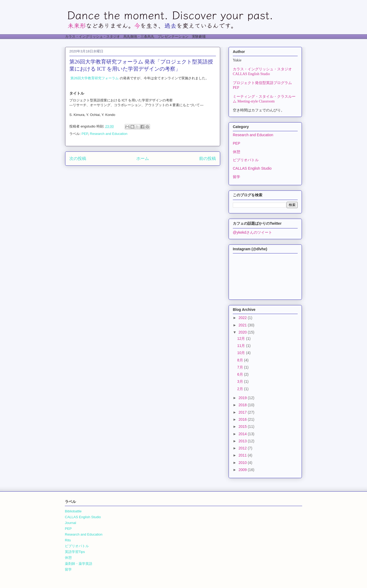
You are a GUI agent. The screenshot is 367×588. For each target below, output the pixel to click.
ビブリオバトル (246, 160)
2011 (243, 455)
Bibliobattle (73, 511)
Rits (68, 540)
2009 (243, 470)
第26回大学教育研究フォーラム (95, 78)
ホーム (143, 158)
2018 (243, 405)
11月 (242, 346)
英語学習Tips (75, 552)
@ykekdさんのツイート (252, 232)
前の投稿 (207, 158)
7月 (241, 367)
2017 (243, 412)
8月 (241, 360)
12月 (242, 339)
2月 (241, 389)
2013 (243, 441)
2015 (243, 427)
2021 (243, 325)
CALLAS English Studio (252, 168)
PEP (85, 134)
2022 (243, 318)
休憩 (236, 152)
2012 (243, 448)
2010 (243, 463)
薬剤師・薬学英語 (79, 564)
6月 (241, 374)
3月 (241, 381)
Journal (71, 523)
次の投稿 (78, 158)
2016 (243, 419)
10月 (242, 353)
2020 (243, 332)
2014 (243, 434)
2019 (243, 398)
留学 (236, 177)
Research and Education (109, 134)
